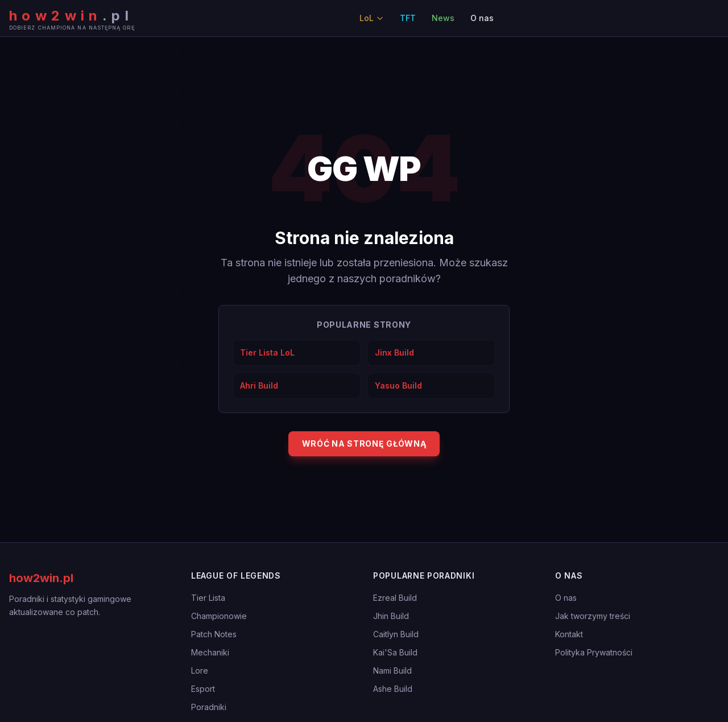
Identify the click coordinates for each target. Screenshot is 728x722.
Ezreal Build (395, 598)
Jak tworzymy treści (593, 616)
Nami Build (392, 671)
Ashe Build (393, 689)
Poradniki (209, 707)
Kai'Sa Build (395, 652)
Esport (203, 689)
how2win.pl (41, 578)
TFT (408, 18)
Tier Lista (208, 598)
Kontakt (569, 634)
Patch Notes (214, 634)
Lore (200, 671)
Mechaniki (210, 652)
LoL (372, 18)
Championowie (219, 616)
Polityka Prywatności (594, 652)
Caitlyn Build (396, 634)
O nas (482, 18)
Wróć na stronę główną (364, 443)
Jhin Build (391, 616)
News (443, 18)
